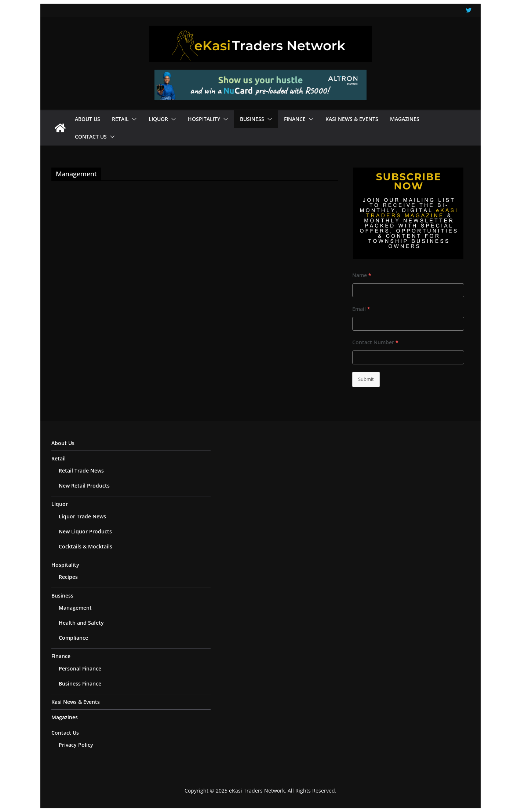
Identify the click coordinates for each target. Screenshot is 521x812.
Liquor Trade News (82, 516)
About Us (88, 119)
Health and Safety (81, 623)
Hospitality (204, 119)
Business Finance (80, 684)
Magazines (405, 119)
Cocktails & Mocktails (85, 546)
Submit (366, 379)
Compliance (73, 638)
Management (75, 608)
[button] (133, 119)
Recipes (68, 577)
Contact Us (91, 137)
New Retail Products (84, 486)
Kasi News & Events (352, 119)
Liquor (158, 119)
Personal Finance (80, 668)
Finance (295, 119)
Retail (120, 119)
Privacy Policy (76, 745)
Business (252, 119)
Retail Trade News (81, 471)
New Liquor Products (85, 531)
